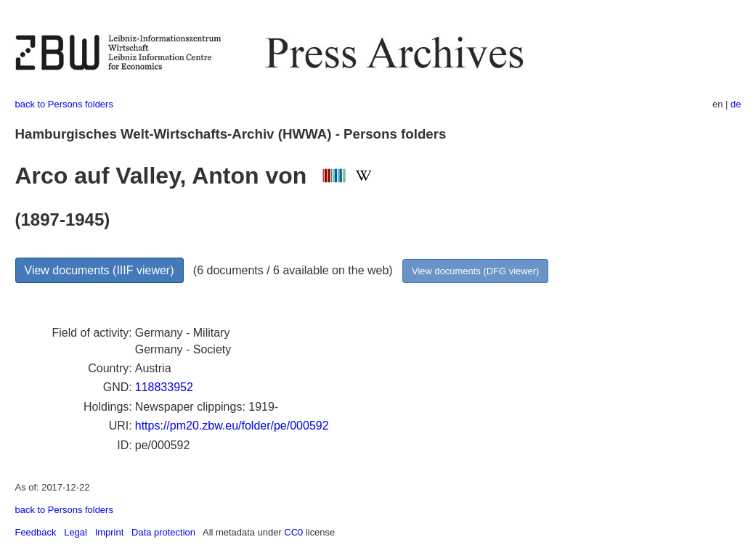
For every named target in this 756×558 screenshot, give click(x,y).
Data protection (163, 532)
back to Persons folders (64, 104)
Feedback (36, 532)
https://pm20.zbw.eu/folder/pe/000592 (232, 426)
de (736, 104)
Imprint (110, 532)
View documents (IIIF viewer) (99, 270)
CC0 (293, 532)
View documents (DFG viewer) (475, 271)
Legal (76, 532)
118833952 (164, 387)
